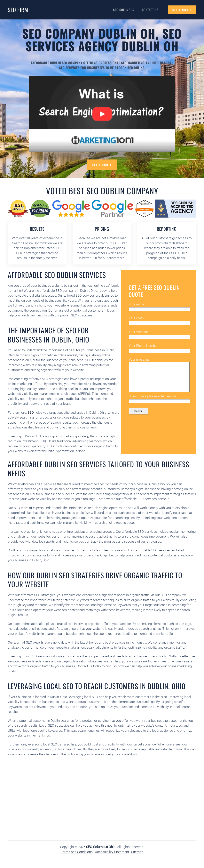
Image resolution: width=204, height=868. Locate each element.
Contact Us (150, 10)
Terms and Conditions (77, 852)
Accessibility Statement (112, 852)
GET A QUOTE (182, 10)
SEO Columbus (124, 10)
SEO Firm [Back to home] (18, 10)
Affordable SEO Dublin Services (57, 275)
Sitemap (137, 852)
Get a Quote (102, 165)
